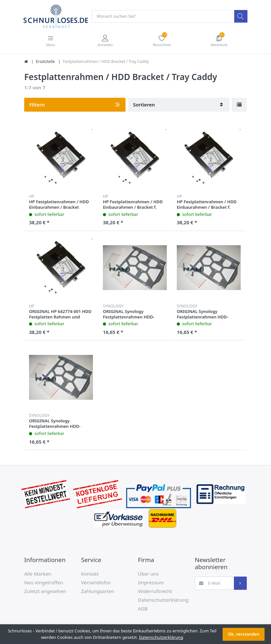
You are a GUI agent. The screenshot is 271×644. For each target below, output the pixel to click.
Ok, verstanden (244, 634)
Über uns (148, 574)
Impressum (151, 583)
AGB (143, 609)
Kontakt (90, 574)
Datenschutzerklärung (163, 600)
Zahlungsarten (98, 591)
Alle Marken (38, 574)
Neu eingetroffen (44, 583)
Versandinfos (96, 583)
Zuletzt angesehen (45, 591)
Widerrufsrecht (155, 591)
